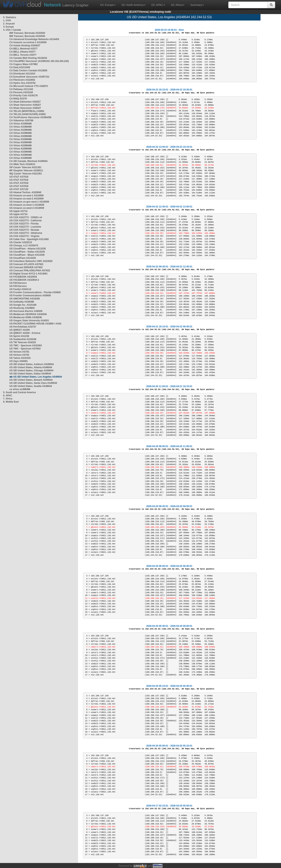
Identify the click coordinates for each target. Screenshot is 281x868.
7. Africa (8, 399)
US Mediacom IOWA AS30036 (26, 317)
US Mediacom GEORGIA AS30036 (28, 314)
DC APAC (158, 5)
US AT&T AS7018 (19, 177)
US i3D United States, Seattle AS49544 (31, 386)
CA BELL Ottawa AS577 (22, 52)
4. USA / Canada (12, 30)
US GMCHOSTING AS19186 (25, 299)
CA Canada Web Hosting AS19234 (28, 58)
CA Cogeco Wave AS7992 (24, 64)
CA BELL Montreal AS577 (23, 49)
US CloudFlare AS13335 (23, 258)
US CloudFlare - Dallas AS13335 (27, 252)
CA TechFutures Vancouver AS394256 (30, 117)
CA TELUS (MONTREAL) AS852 (27, 111)
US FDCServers (18, 283)
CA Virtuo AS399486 (20, 124)
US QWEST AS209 (20, 330)
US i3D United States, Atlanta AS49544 (31, 367)
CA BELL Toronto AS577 (23, 55)
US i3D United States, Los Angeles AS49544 (38, 377)
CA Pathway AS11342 (21, 89)
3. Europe (8, 27)
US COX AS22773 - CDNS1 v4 (26, 217)
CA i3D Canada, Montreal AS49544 (28, 161)
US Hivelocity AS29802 (22, 308)
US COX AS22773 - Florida (24, 224)
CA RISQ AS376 (18, 99)
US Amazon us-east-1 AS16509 (26, 196)
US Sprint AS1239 (19, 336)
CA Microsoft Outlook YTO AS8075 (29, 86)
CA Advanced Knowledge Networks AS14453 (34, 39)
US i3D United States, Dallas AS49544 (30, 374)
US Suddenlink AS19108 (23, 339)
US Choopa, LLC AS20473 (24, 246)
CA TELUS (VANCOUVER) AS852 (28, 114)
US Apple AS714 (18, 211)
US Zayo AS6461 (19, 361)
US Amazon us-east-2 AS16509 (26, 199)
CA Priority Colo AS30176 (24, 96)
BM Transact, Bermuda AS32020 (27, 33)
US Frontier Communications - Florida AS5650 (35, 292)
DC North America (134, 5)
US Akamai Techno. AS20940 (25, 192)
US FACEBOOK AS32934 (23, 277)
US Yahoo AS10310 (20, 358)
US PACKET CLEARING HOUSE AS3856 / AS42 (35, 324)
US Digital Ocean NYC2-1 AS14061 (28, 274)
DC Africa (178, 5)
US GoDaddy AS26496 (22, 302)
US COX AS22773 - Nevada (24, 230)
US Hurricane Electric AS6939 (26, 311)
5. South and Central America (19, 392)
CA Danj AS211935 (20, 67)
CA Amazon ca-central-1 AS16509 (28, 42)
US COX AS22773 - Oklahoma (26, 233)
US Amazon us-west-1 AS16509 (27, 205)
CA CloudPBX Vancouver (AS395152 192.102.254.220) (39, 61)
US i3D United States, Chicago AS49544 (31, 371)
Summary (197, 5)
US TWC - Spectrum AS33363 (26, 346)
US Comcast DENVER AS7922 (26, 267)
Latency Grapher (66, 5)
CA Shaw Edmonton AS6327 (25, 102)
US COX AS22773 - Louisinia (25, 227)
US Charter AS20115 (21, 242)
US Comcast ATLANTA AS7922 (26, 264)
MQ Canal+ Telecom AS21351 (26, 174)
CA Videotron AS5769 (21, 121)
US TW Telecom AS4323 (23, 342)
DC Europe (108, 5)
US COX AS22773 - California (25, 221)
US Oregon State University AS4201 (29, 321)
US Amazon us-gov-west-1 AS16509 (29, 202)
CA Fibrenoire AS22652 (22, 80)
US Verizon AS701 (19, 352)
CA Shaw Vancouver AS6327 (25, 105)
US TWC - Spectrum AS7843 (25, 349)
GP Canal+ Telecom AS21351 (25, 167)
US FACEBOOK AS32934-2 (24, 280)
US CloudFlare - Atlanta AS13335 (28, 249)
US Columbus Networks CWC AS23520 (31, 261)
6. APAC (8, 396)
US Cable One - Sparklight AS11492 (29, 239)
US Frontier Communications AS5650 (30, 296)
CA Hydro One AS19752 (23, 83)
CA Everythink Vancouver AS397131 (29, 77)
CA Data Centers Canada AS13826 (28, 71)
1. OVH (7, 21)
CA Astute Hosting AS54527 (25, 46)
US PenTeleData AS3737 (23, 327)
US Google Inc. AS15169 (23, 305)
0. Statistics (10, 17)
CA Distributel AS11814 (22, 74)
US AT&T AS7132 (19, 189)
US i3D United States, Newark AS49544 (31, 380)
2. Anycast (9, 24)
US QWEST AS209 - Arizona (25, 333)
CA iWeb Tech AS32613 (22, 164)
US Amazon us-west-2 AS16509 (27, 208)
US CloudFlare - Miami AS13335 (27, 255)
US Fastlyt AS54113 (20, 289)
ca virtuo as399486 (20, 389)
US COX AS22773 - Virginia (24, 236)
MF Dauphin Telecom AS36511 (26, 171)
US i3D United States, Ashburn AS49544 (32, 364)
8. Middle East (11, 402)
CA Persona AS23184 (21, 92)
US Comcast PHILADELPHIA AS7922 (30, 271)
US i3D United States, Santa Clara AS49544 (33, 383)
